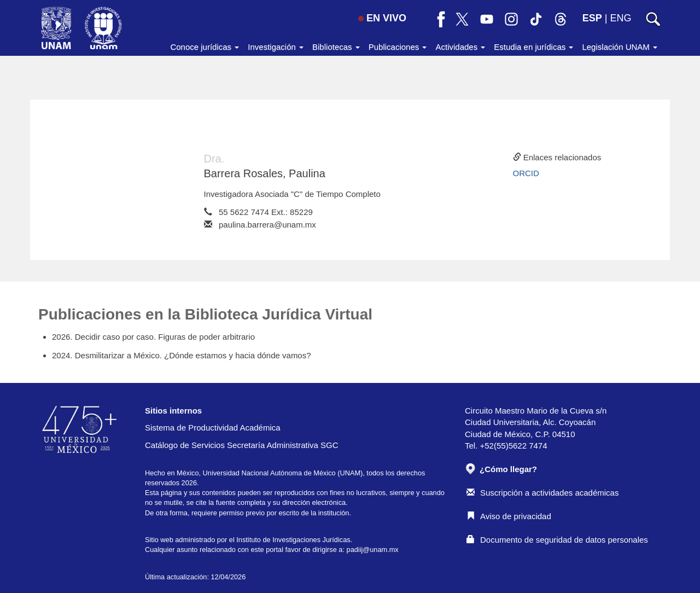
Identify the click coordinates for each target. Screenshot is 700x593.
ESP (592, 18)
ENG (620, 18)
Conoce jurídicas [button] (205, 47)
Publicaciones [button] (398, 47)
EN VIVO (382, 18)
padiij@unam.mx (373, 550)
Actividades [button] (460, 47)
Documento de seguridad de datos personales (557, 540)
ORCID (526, 173)
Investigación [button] (276, 47)
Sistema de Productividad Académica (213, 428)
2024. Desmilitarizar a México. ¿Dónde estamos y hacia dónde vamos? (182, 355)
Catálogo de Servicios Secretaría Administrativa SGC (242, 445)
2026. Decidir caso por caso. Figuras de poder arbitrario (153, 337)
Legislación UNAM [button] (620, 47)
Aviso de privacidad (509, 516)
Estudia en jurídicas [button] (533, 47)
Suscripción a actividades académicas (542, 493)
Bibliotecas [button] (336, 47)
